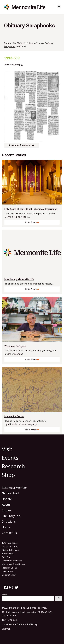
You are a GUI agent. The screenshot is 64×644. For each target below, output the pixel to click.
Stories (7, 510)
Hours (6, 527)
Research (13, 466)
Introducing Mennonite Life (19, 279)
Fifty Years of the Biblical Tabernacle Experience (31, 209)
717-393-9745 (11, 620)
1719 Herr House (10, 543)
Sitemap (6, 629)
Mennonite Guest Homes (13, 564)
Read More (31, 222)
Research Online (9, 568)
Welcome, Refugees (15, 346)
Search (5, 594)
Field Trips (7, 557)
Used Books (7, 571)
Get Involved (10, 493)
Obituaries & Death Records (30, 43)
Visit (7, 449)
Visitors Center (9, 575)
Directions (9, 521)
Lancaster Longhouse (12, 561)
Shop (8, 475)
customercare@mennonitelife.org (20, 624)
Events (10, 458)
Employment (8, 554)
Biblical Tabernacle (11, 550)
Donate (7, 499)
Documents (9, 43)
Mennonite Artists (14, 416)
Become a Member (14, 488)
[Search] (59, 598)
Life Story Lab (11, 516)
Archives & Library (10, 546)
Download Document (20, 145)
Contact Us (9, 533)
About (6, 505)
